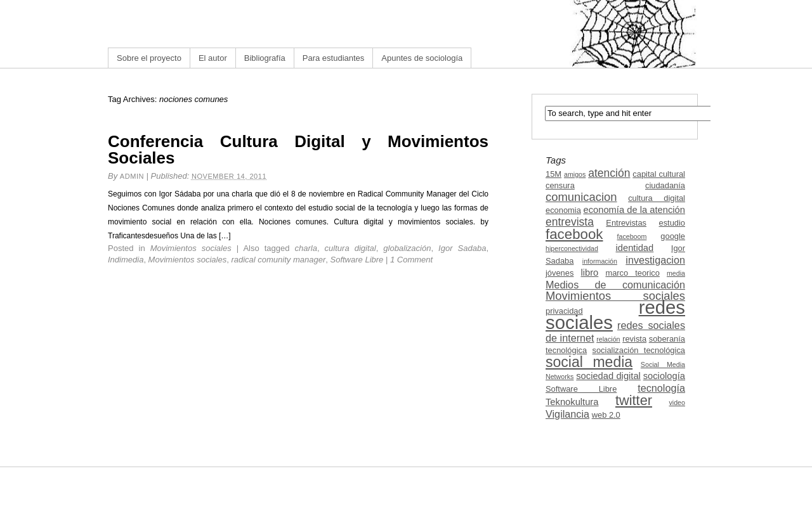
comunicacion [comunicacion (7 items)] (581, 197)
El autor (213, 58)
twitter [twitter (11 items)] (634, 400)
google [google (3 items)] (673, 236)
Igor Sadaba (462, 248)
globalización (407, 248)
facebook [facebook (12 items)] (574, 234)
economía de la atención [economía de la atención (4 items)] (634, 210)
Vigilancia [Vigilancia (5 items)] (567, 414)
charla (306, 248)
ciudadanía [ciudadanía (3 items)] (665, 185)
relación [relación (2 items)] (608, 339)
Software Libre (357, 260)
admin (132, 176)
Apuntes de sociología (422, 58)
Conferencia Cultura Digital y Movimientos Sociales (298, 150)
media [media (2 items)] (676, 273)
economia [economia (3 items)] (563, 210)
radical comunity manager (278, 260)
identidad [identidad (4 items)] (635, 248)
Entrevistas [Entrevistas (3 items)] (626, 223)
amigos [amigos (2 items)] (575, 174)
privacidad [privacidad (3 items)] (564, 311)
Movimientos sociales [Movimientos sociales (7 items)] (615, 296)
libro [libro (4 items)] (589, 273)
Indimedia (126, 260)
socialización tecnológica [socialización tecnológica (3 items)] (639, 350)
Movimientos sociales (191, 248)
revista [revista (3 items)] (634, 339)
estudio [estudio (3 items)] (672, 223)
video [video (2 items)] (677, 403)
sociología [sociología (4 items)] (664, 376)
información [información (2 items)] (600, 261)
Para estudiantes (334, 58)
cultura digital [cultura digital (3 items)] (657, 198)
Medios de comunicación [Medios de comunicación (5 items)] (615, 285)
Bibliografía (265, 58)
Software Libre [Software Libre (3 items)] (581, 389)
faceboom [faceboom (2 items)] (632, 236)
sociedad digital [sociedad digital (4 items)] (608, 376)
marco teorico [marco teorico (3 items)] (632, 273)
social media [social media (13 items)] (589, 362)
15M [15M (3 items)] (553, 174)
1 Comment (411, 260)
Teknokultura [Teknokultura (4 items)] (572, 402)
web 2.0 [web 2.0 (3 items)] (606, 415)
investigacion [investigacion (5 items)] (655, 260)
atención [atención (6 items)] (609, 173)
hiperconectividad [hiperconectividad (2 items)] (572, 248)
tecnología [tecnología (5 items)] (661, 388)
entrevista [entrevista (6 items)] (570, 222)
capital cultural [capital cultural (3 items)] (659, 174)
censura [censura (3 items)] (560, 185)
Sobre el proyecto (149, 58)
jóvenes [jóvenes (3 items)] (560, 273)
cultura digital (350, 248)
